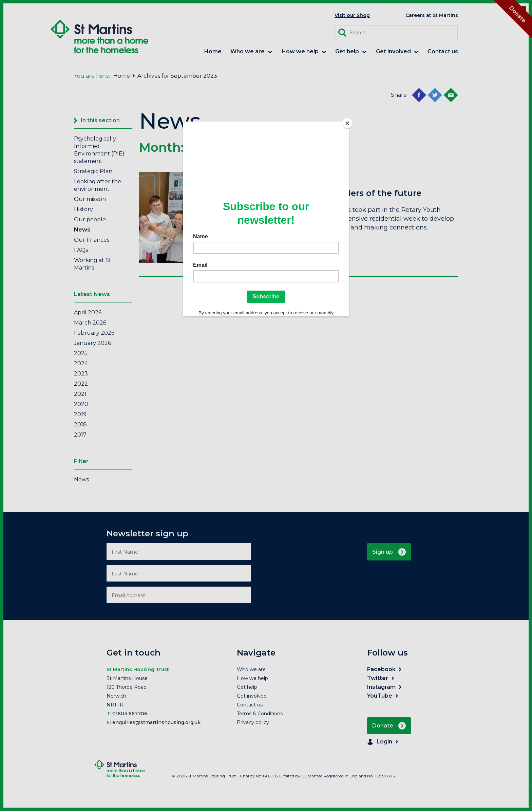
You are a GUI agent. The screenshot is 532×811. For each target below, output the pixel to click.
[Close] (347, 123)
